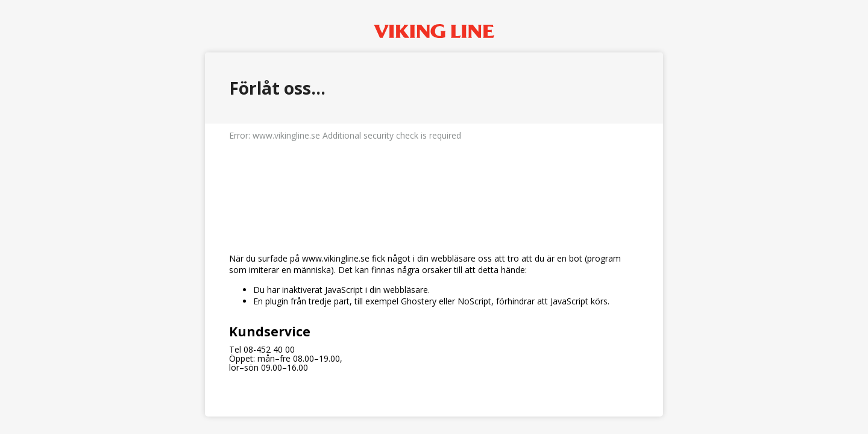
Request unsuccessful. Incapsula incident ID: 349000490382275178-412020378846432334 (434, 217)
